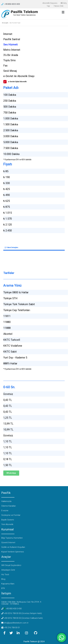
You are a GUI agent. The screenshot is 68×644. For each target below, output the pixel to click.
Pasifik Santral (12, 39)
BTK (3, 588)
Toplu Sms (9, 60)
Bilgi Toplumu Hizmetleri (12, 538)
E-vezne (5, 511)
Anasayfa (5, 23)
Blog (3, 579)
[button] (63, 12)
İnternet (8, 34)
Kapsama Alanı (8, 584)
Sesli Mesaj (10, 71)
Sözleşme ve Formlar (11, 515)
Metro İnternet (12, 50)
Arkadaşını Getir (8, 570)
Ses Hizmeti (11, 44)
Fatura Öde (58, 6)
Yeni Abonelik (7, 524)
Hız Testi (5, 574)
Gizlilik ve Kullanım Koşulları (13, 547)
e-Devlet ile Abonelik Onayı (19, 76)
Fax (5, 66)
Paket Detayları (12, 247)
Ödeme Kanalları (9, 506)
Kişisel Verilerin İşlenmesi (13, 552)
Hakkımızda (6, 501)
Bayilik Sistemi (8, 520)
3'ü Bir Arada (11, 55)
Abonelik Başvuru (50, 3)
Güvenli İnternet (8, 543)
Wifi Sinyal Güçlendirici (11, 565)
